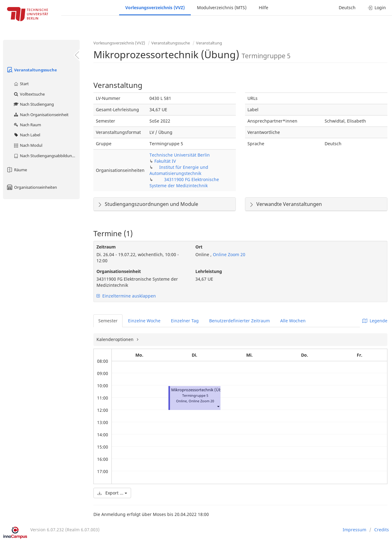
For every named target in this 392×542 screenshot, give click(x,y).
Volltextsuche (29, 94)
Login (377, 8)
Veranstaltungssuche (32, 70)
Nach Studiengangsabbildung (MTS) (46, 156)
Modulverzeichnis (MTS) (222, 8)
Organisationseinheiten (32, 187)
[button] (218, 406)
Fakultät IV (165, 161)
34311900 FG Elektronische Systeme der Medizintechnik (184, 182)
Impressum (354, 530)
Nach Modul (28, 145)
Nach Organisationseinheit (41, 115)
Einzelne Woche (144, 321)
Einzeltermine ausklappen (126, 296)
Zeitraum (106, 247)
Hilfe (264, 8)
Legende (375, 321)
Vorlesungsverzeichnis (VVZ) (155, 8)
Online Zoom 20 (228, 254)
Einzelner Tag (185, 321)
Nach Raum (27, 125)
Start (21, 84)
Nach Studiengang (34, 104)
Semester (108, 321)
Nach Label (27, 135)
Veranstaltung (209, 43)
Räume (17, 170)
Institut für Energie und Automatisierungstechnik (179, 170)
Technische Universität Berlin (180, 155)
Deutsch (347, 8)
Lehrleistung (209, 271)
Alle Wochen (293, 321)
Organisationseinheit (119, 271)
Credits (382, 530)
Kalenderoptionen (116, 339)
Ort (199, 247)
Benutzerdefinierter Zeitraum (239, 321)
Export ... (112, 493)
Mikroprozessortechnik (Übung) (201, 390)
